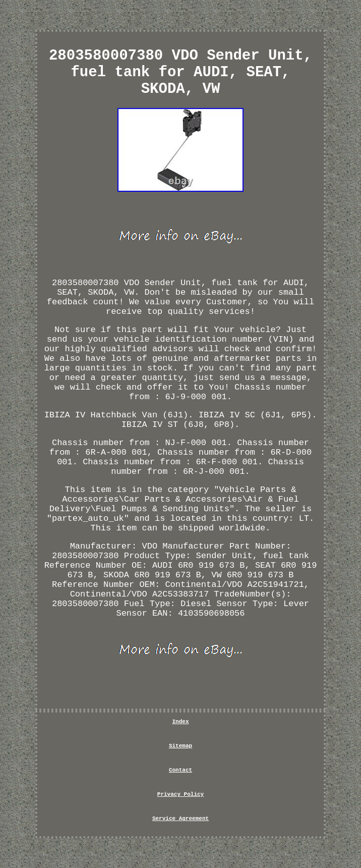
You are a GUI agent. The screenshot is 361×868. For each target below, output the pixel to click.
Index (180, 722)
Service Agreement (180, 819)
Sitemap (180, 746)
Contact (180, 770)
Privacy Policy (180, 794)
